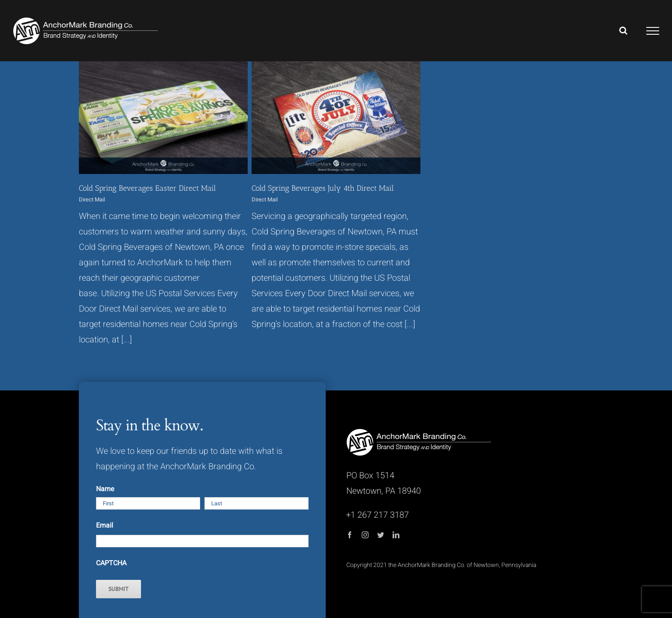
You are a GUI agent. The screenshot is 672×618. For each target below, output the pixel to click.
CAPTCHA (111, 563)
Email (105, 525)
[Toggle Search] (623, 30)
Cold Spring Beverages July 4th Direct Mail (323, 188)
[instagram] (365, 535)
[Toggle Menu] (653, 31)
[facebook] (350, 535)
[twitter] (381, 535)
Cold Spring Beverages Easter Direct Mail (147, 188)
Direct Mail (92, 199)
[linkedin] (396, 535)
